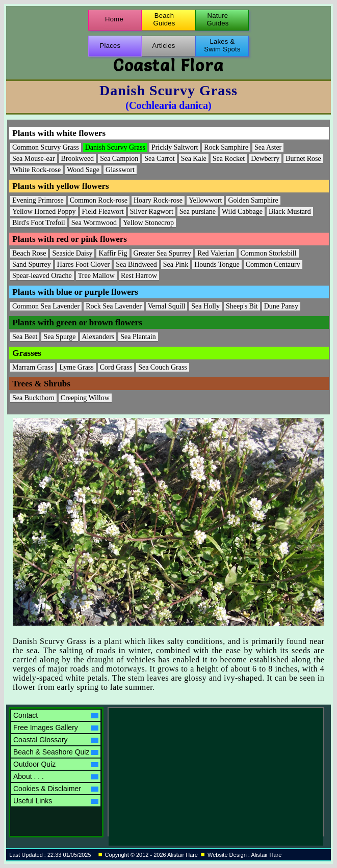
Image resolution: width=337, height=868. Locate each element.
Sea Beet (25, 337)
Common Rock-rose (99, 200)
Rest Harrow (139, 276)
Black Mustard (290, 212)
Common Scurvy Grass (46, 147)
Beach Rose (29, 253)
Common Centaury (273, 264)
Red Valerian (216, 253)
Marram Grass (33, 367)
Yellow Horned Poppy (44, 212)
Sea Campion (119, 159)
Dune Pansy (281, 306)
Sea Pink (176, 264)
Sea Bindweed (136, 264)
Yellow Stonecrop (148, 223)
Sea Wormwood (94, 223)
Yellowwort (205, 200)
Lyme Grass (76, 367)
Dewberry (265, 159)
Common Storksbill (269, 253)
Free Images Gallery (56, 727)
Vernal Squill (167, 306)
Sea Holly (205, 306)
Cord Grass (116, 367)
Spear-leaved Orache (42, 276)
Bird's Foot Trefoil (39, 223)
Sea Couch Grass (163, 367)
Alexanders (98, 337)
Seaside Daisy (72, 253)
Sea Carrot (159, 159)
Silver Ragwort (152, 212)
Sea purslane (198, 212)
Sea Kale (194, 159)
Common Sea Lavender (46, 306)
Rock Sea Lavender (114, 306)
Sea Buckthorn (33, 398)
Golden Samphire (253, 200)
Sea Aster (268, 147)
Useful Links (56, 801)
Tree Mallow (96, 276)
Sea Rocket (229, 159)
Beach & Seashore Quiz (56, 752)
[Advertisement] (198, 772)
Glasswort (120, 170)
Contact (56, 715)
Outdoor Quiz (56, 764)
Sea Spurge (59, 337)
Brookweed (78, 159)
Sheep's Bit (242, 306)
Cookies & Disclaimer (56, 789)
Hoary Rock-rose (158, 200)
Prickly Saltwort (175, 147)
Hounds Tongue (217, 264)
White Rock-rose (36, 170)
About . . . (56, 776)
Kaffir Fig (113, 253)
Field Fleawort (103, 212)
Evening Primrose (38, 200)
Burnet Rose (303, 159)
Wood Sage (83, 170)
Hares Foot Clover (83, 264)
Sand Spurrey (32, 264)
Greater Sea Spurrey (163, 253)
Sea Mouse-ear (34, 159)
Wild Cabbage (242, 212)
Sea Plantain (138, 337)
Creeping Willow (85, 398)
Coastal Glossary (56, 740)
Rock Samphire (226, 147)
